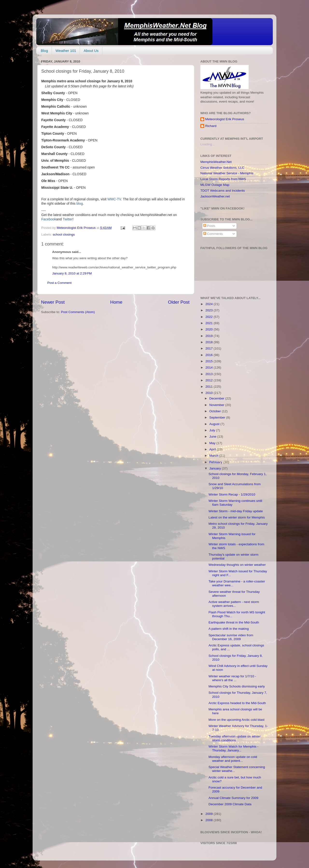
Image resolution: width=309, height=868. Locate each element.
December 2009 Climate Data (230, 804)
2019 (210, 336)
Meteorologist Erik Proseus (225, 119)
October (216, 411)
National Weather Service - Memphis (227, 173)
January (216, 468)
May (213, 443)
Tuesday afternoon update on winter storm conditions (235, 738)
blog (80, 203)
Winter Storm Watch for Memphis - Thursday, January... (234, 748)
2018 (210, 342)
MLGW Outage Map (215, 185)
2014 (210, 367)
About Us (91, 51)
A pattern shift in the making (229, 629)
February (216, 462)
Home (116, 302)
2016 (210, 355)
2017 (210, 348)
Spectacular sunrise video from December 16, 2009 (231, 637)
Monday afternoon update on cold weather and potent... (233, 759)
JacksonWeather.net (215, 196)
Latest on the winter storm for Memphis (237, 517)
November (217, 405)
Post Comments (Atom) (78, 312)
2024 (210, 304)
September (218, 417)
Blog (44, 51)
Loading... (207, 144)
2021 (210, 323)
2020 (210, 329)
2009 (210, 814)
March (214, 456)
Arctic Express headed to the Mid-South (237, 703)
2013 (210, 374)
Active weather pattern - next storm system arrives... (234, 604)
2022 (210, 317)
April (213, 449)
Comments (213, 234)
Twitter (67, 219)
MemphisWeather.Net (216, 162)
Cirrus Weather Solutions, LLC (222, 168)
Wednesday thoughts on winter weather (237, 565)
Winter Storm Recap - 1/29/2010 (232, 494)
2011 (210, 387)
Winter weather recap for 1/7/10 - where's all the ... (232, 678)
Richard (211, 126)
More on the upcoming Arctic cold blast (237, 720)
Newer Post (53, 302)
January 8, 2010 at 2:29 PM (72, 273)
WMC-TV (114, 199)
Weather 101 (66, 51)
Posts (209, 226)
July (213, 430)
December (217, 398)
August (215, 424)
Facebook (49, 219)
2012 (210, 380)
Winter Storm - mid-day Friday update (236, 511)
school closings (64, 234)
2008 (210, 820)
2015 (210, 361)
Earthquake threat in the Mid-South (234, 622)
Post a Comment (60, 283)
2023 (210, 310)
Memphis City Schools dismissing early (237, 686)
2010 (210, 393)
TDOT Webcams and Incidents (223, 191)
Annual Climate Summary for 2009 (233, 798)
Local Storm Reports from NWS (223, 179)
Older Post (179, 302)
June (213, 437)
